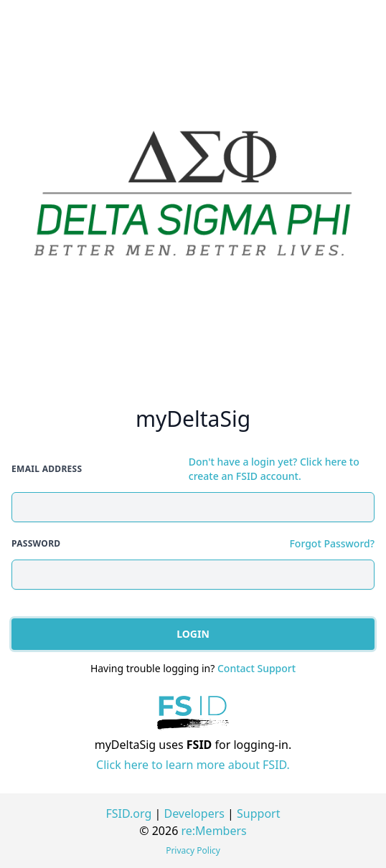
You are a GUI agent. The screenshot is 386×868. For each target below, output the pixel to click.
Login (193, 634)
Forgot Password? (332, 543)
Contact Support (256, 668)
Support (258, 813)
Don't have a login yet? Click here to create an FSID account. (274, 469)
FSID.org (129, 813)
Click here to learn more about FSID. (193, 765)
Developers (194, 813)
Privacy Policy (193, 850)
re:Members (214, 831)
